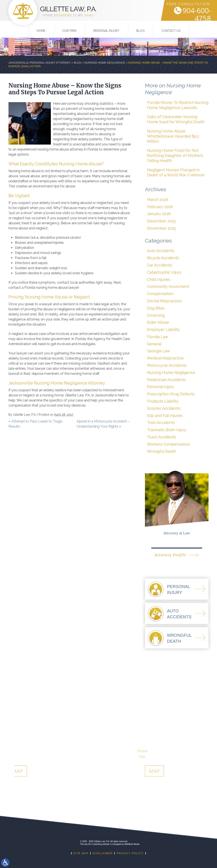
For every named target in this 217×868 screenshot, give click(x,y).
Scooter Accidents (164, 408)
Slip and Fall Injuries (165, 416)
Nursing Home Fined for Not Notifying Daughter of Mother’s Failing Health (175, 155)
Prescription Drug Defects (171, 394)
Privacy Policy (130, 853)
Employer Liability (163, 330)
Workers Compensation (169, 444)
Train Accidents (161, 423)
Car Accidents (160, 265)
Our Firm (69, 28)
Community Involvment (168, 286)
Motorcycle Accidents (167, 365)
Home (41, 28)
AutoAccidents (179, 614)
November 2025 (161, 228)
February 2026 (160, 207)
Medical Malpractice (165, 358)
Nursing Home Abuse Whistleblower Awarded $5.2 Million (173, 136)
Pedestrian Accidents (166, 380)
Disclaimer (103, 853)
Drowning (156, 315)
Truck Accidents (161, 437)
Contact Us (171, 28)
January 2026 (159, 214)
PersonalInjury (179, 589)
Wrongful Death (161, 451)
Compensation (160, 294)
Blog (140, 28)
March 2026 (158, 200)
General (154, 344)
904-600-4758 (191, 14)
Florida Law (158, 337)
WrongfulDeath (179, 638)
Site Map (81, 853)
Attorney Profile (170, 555)
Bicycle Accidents (163, 258)
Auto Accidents (161, 251)
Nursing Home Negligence (105, 63)
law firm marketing (93, 844)
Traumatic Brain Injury (167, 430)
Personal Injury (106, 28)
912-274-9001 (148, 751)
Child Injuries (159, 279)
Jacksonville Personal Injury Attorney (40, 63)
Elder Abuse (158, 322)
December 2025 (161, 221)
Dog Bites (156, 308)
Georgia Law (159, 351)
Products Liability (163, 401)
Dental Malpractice (164, 301)
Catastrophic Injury (164, 272)
